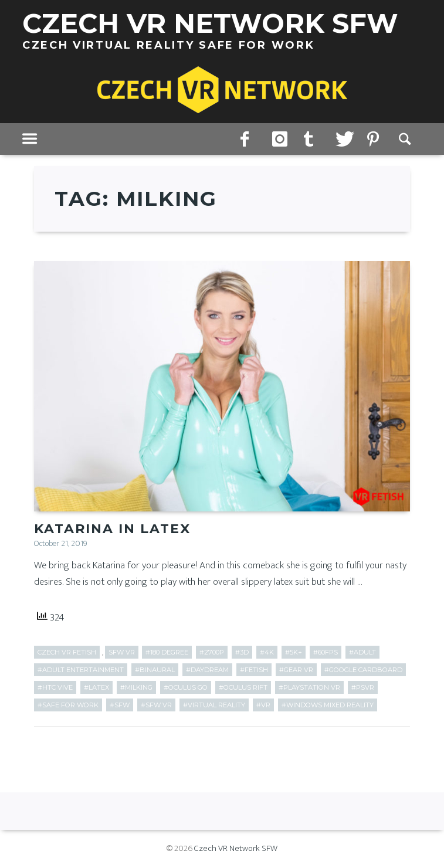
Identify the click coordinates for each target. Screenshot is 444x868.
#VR (263, 705)
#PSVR (363, 687)
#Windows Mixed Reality (328, 705)
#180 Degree (167, 652)
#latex (96, 687)
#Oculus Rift (243, 687)
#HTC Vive (55, 687)
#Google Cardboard (363, 670)
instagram (279, 140)
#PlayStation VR (309, 687)
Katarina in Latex (112, 529)
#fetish (254, 670)
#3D (242, 652)
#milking (136, 687)
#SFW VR (156, 705)
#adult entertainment (81, 670)
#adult (362, 652)
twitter (343, 140)
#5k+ (294, 652)
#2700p (212, 652)
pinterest (374, 140)
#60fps (326, 652)
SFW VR (122, 652)
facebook (248, 140)
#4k (267, 652)
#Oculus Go (186, 687)
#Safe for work (68, 705)
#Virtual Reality (214, 705)
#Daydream (207, 670)
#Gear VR (296, 670)
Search (406, 140)
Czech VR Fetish (67, 652)
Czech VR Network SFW (236, 848)
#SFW (120, 705)
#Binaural (155, 670)
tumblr (311, 140)
